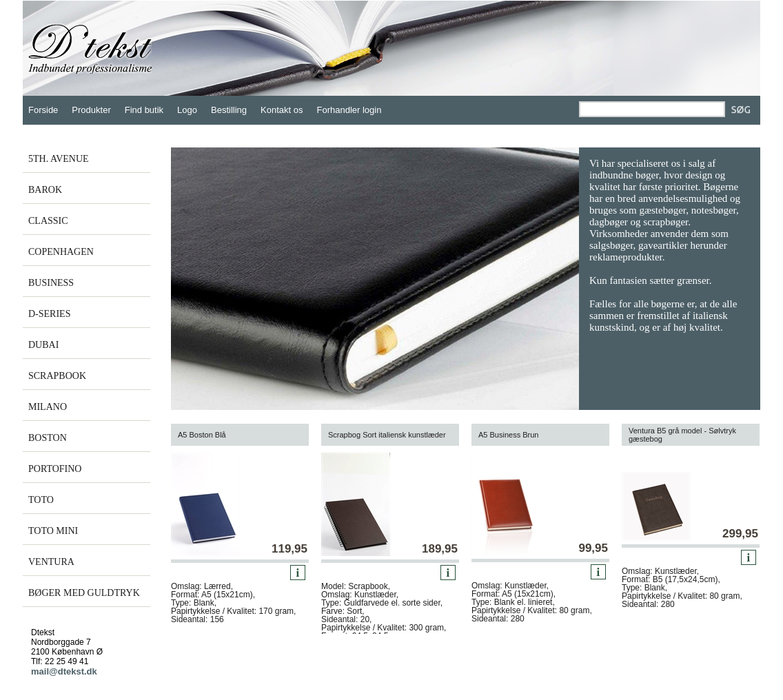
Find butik (144, 110)
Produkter (91, 110)
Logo (187, 110)
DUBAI (43, 345)
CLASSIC (48, 221)
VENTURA (51, 562)
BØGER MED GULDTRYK (84, 593)
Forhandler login (349, 110)
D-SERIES (49, 314)
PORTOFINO (55, 469)
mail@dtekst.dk (64, 671)
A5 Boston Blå (202, 435)
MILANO (48, 407)
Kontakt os (282, 110)
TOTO (41, 500)
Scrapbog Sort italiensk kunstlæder (387, 435)
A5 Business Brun (508, 435)
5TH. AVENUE (59, 159)
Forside (43, 110)
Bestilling (229, 110)
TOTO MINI (53, 531)
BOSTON (48, 438)
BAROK (45, 190)
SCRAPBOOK (57, 376)
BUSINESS (51, 283)
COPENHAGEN (61, 252)
